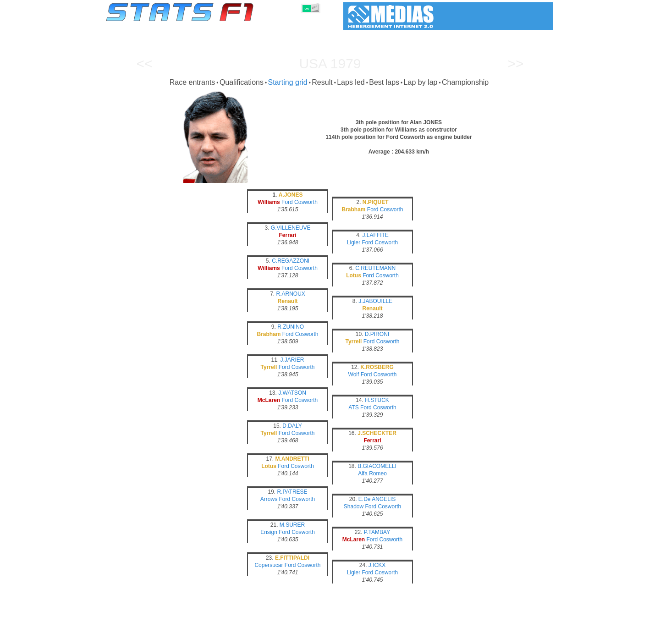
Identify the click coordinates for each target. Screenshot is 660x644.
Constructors (285, 635)
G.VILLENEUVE (291, 228)
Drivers (247, 635)
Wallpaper (500, 635)
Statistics (137, 635)
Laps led (351, 82)
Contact (535, 635)
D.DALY (292, 426)
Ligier (354, 242)
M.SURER (292, 525)
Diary (443, 635)
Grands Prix (211, 635)
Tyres (354, 635)
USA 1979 (330, 63)
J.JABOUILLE (375, 301)
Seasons (172, 635)
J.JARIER (292, 360)
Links (469, 635)
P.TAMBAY (377, 532)
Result (322, 82)
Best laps (384, 82)
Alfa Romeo (372, 473)
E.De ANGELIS (377, 499)
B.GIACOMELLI (377, 466)
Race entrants (192, 82)
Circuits (415, 635)
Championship (465, 82)
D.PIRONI (377, 334)
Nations (383, 635)
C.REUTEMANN (375, 268)
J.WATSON (292, 393)
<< (144, 63)
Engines (325, 635)
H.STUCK (377, 400)
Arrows (269, 499)
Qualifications (242, 82)
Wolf (354, 374)
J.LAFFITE (376, 235)
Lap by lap (421, 82)
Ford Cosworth (300, 202)
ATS (353, 407)
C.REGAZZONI (291, 261)
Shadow (354, 506)
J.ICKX (377, 565)
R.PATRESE (292, 492)
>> (515, 63)
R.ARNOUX (291, 294)
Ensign (269, 532)
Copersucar (269, 565)
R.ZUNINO (291, 327)
